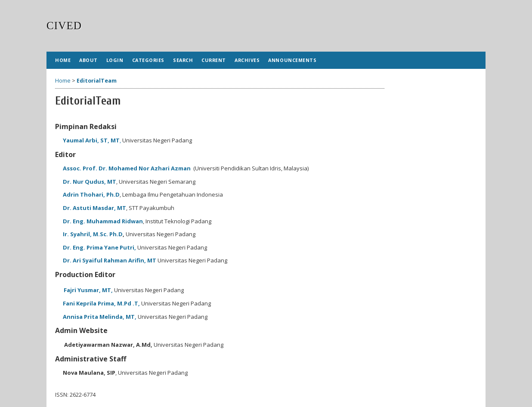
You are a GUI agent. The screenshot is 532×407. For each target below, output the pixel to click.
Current (214, 60)
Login (115, 60)
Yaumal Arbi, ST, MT (91, 140)
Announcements (292, 60)
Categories (148, 60)
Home (63, 60)
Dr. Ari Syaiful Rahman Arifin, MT (110, 260)
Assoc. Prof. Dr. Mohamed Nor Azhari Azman (127, 168)
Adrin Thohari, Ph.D (91, 194)
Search (183, 60)
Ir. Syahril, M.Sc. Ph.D (93, 234)
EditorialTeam (97, 81)
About (88, 60)
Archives (247, 60)
